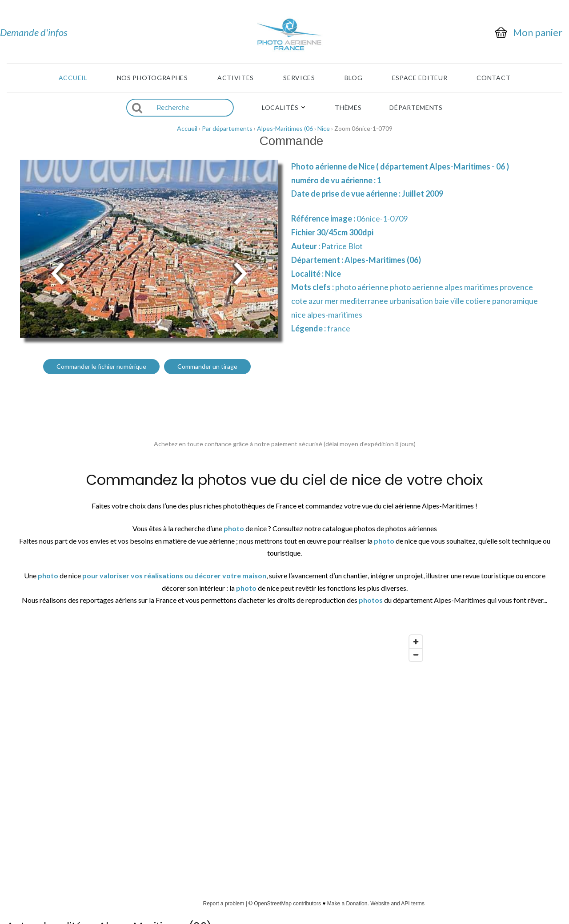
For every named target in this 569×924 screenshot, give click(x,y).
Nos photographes (152, 78)
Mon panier (538, 32)
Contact (493, 78)
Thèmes (348, 108)
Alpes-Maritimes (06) (383, 260)
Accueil (73, 78)
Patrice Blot (342, 246)
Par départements (227, 128)
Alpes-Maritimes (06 (285, 128)
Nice (324, 128)
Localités (280, 108)
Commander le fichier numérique (101, 366)
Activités (236, 78)
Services (299, 78)
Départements (416, 108)
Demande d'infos (34, 32)
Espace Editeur (420, 78)
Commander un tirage (207, 366)
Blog (354, 78)
